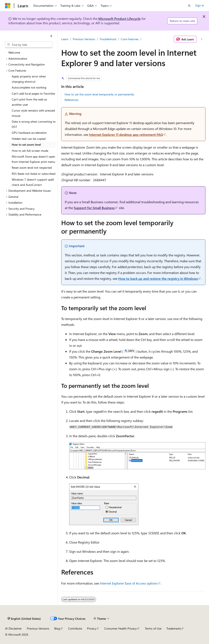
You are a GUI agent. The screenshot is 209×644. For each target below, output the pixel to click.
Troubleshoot (108, 39)
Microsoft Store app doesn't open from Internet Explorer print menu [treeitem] (33, 159)
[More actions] (202, 39)
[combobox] (29, 45)
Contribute (75, 628)
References (71, 100)
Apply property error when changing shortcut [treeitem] (29, 79)
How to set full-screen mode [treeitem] (30, 151)
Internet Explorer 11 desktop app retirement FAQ (126, 134)
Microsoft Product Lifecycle (119, 19)
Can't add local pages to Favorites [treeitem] (33, 93)
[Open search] (189, 6)
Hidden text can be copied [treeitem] (29, 139)
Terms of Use (153, 628)
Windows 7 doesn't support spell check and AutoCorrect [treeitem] (33, 182)
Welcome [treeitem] (14, 52)
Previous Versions (84, 39)
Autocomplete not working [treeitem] (29, 87)
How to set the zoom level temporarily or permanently (99, 94)
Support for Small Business (94, 208)
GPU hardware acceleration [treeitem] (29, 133)
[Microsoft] (8, 6)
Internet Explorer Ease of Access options (129, 583)
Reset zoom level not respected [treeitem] (32, 168)
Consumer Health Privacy (120, 628)
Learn (65, 39)
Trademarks (174, 628)
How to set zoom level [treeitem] (26, 145)
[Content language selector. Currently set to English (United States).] (24, 619)
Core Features (130, 39)
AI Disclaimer (13, 628)
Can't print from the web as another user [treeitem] (29, 102)
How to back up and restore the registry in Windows (158, 278)
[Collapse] (51, 36)
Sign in (200, 5)
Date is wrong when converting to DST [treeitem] (34, 124)
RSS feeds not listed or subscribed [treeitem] (34, 174)
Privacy (92, 628)
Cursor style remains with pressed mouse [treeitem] (33, 113)
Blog (57, 628)
